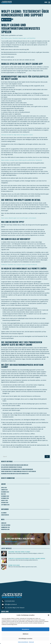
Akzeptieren (25, 629)
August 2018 (4, 500)
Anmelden (4, 523)
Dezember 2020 (5, 496)
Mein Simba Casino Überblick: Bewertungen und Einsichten (18, 38)
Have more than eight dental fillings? (19, 552)
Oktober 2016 (5, 503)
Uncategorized (5, 515)
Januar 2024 (4, 490)
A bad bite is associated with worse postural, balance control (27, 558)
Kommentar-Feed (5, 527)
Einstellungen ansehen (25, 639)
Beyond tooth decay (14, 565)
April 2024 (4, 488)
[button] (48, 615)
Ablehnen (26, 634)
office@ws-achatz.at (11, 604)
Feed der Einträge (6, 525)
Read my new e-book (11, 542)
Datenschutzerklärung (23, 642)
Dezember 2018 (5, 498)
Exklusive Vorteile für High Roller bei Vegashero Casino (17, 135)
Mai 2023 (3, 494)
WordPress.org (5, 529)
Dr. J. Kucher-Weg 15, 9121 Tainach (15, 608)
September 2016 (5, 505)
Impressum (31, 642)
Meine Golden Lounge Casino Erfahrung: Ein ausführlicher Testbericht (22, 160)
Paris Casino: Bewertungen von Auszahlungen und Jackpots (19, 218)
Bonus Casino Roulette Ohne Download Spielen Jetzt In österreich (19, 471)
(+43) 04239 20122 (10, 601)
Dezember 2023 (5, 492)
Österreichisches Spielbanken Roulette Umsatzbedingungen (17, 469)
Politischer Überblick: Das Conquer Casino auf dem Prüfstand (19, 265)
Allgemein (4, 513)
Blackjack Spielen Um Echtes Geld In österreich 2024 (15, 474)
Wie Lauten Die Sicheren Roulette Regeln (12, 467)
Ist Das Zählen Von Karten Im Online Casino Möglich (15, 465)
